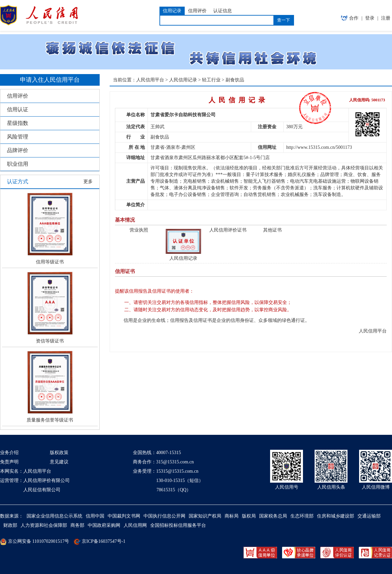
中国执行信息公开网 (164, 516)
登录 (370, 18)
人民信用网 (135, 525)
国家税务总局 (273, 516)
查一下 (284, 20)
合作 (354, 18)
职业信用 (18, 164)
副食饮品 (235, 80)
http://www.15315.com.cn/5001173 (319, 147)
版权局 (249, 516)
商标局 (232, 516)
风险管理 (18, 137)
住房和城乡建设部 (336, 516)
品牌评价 (18, 150)
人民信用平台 (150, 80)
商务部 (77, 525)
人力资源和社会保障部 (44, 525)
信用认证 (18, 109)
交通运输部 (369, 516)
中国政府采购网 (104, 525)
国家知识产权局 (205, 516)
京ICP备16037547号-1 (103, 541)
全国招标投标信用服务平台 (178, 525)
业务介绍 (9, 453)
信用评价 (18, 96)
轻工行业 (211, 80)
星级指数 (18, 123)
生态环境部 (302, 516)
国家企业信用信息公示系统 (54, 516)
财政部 (10, 525)
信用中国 (95, 516)
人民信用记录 (183, 80)
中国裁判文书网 (124, 516)
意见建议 (59, 462)
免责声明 (9, 462)
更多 (88, 182)
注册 (386, 18)
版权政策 (59, 453)
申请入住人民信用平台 (50, 80)
